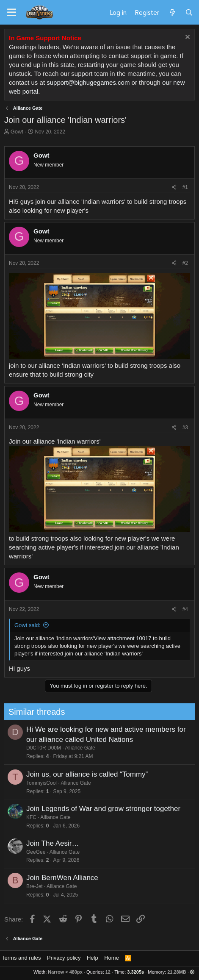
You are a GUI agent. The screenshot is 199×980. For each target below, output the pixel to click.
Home (112, 958)
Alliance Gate (78, 748)
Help (93, 958)
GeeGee (33, 852)
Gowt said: (27, 625)
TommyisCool (39, 783)
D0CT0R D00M (41, 748)
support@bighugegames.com (88, 82)
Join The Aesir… (50, 843)
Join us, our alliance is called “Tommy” (84, 774)
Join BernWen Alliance (60, 878)
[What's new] (172, 12)
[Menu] (12, 13)
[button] (192, 972)
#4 (185, 609)
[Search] (189, 12)
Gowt (17, 132)
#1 (185, 187)
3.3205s (135, 972)
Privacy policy (64, 958)
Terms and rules (21, 958)
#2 (185, 263)
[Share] (174, 187)
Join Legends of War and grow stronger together (101, 809)
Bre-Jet (32, 886)
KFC (29, 817)
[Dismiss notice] (187, 38)
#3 (185, 428)
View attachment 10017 (123, 638)
